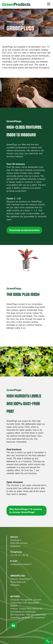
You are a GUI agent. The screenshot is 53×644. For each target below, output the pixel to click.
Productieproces (18, 582)
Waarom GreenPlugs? (21, 579)
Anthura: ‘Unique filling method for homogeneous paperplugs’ (26, 610)
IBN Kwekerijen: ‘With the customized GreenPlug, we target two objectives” (28, 616)
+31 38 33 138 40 (19, 555)
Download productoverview (24, 230)
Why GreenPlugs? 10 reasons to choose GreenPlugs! (26, 511)
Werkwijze (15, 585)
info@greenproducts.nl (21, 564)
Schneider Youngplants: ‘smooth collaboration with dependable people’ (26, 603)
